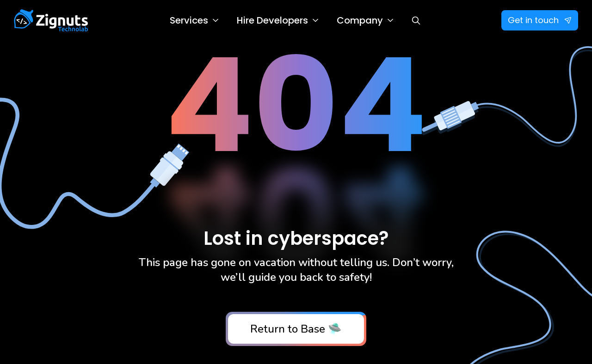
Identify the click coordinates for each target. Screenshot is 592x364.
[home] (51, 20)
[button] (194, 20)
